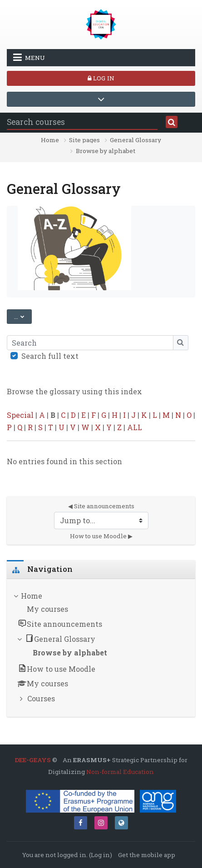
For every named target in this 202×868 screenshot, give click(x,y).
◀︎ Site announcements (101, 506)
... (23, 315)
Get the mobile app (147, 855)
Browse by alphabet (106, 151)
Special (20, 415)
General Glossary (135, 140)
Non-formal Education (120, 772)
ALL (135, 427)
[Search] (90, 342)
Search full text (50, 356)
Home (50, 140)
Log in (101, 78)
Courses (41, 698)
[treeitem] (101, 648)
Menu (29, 57)
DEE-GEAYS (33, 760)
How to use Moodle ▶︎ (101, 536)
